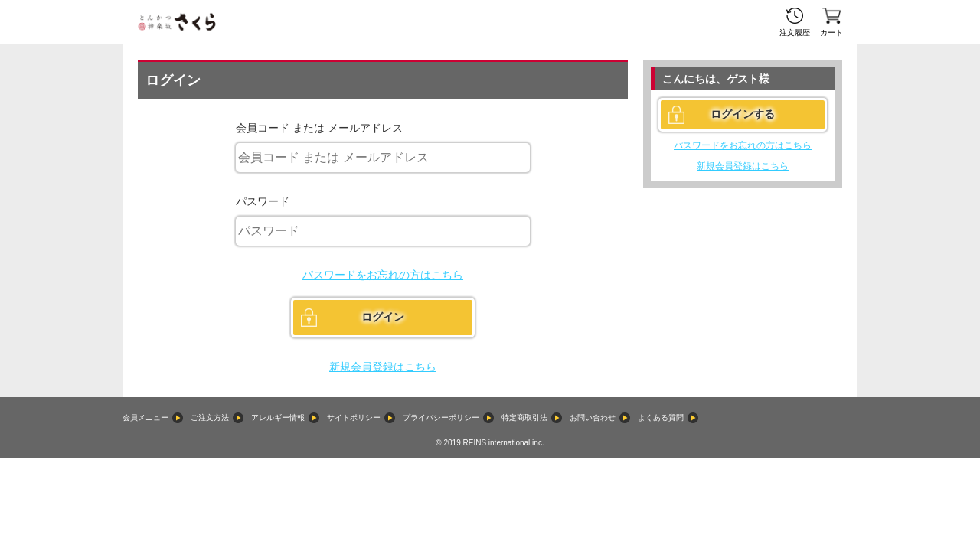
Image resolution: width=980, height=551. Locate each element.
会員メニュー (145, 417)
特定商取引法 (524, 417)
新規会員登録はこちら (383, 367)
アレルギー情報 (278, 417)
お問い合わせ (593, 417)
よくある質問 (661, 417)
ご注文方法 (210, 417)
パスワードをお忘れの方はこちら (383, 275)
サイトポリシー (354, 417)
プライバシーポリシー (441, 417)
